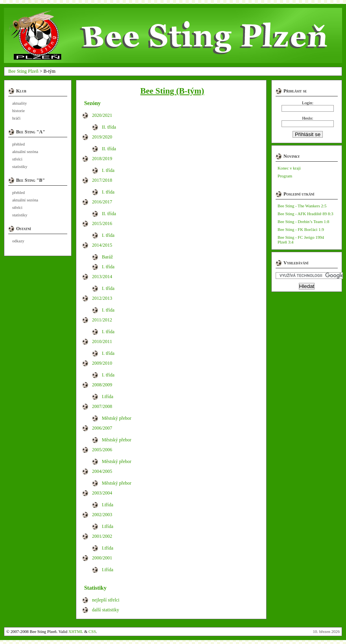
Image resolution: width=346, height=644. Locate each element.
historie (18, 111)
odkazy (18, 241)
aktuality (19, 103)
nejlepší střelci (106, 600)
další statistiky (106, 610)
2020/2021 (102, 115)
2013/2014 (102, 277)
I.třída (108, 397)
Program (285, 176)
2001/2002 (102, 536)
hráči (16, 118)
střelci (17, 159)
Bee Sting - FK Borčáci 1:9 (301, 229)
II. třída (109, 127)
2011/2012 (102, 320)
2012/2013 (102, 298)
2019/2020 (102, 137)
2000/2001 (102, 558)
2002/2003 (102, 515)
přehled (18, 144)
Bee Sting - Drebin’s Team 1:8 (303, 221)
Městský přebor (117, 418)
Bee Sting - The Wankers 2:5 (302, 206)
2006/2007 (102, 428)
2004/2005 (102, 471)
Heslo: (307, 118)
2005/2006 (102, 450)
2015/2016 (102, 223)
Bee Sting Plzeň (23, 71)
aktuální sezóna (25, 152)
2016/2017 (102, 202)
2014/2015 (102, 245)
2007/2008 (102, 406)
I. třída (108, 170)
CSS (92, 632)
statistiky (20, 167)
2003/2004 (102, 493)
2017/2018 (102, 180)
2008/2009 (102, 385)
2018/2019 (102, 159)
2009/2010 (102, 363)
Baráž (107, 257)
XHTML (76, 632)
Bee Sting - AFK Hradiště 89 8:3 (306, 214)
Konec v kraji (289, 168)
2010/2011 (102, 341)
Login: (308, 103)
